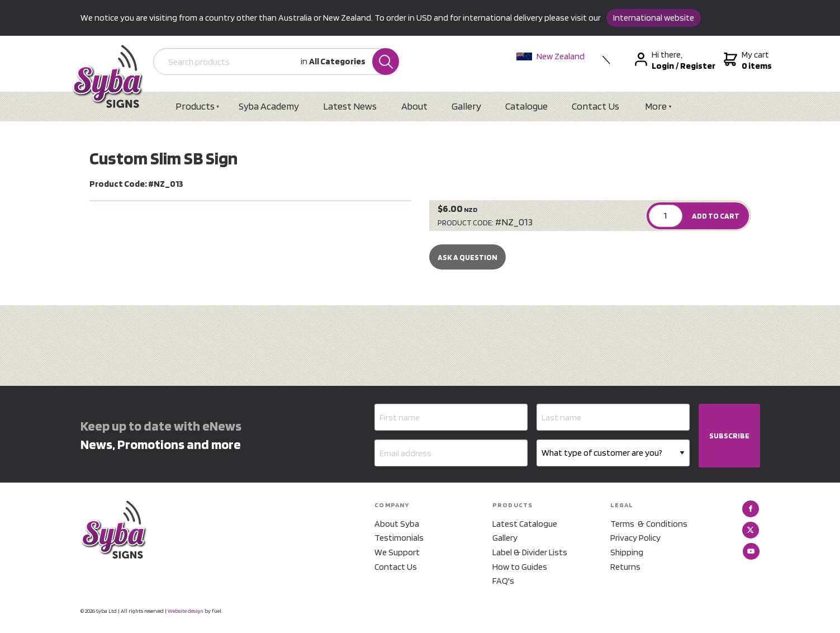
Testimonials (399, 538)
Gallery (466, 106)
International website (654, 18)
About (414, 106)
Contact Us (595, 106)
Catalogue (526, 106)
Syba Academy (269, 106)
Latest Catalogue (525, 524)
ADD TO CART (716, 216)
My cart (746, 60)
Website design (186, 611)
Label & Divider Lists (530, 552)
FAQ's (503, 581)
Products (195, 106)
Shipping (627, 552)
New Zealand (550, 56)
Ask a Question (468, 257)
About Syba (397, 524)
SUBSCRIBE (729, 436)
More (656, 106)
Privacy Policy (635, 538)
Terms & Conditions (649, 524)
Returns (625, 567)
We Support (397, 552)
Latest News (350, 106)
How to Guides (520, 567)
